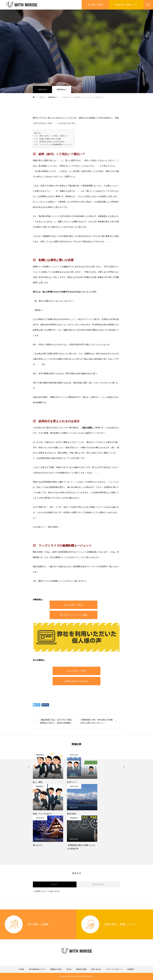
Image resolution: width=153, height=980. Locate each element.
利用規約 (131, 969)
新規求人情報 (81, 969)
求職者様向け (62, 90)
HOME (22, 969)
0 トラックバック (98, 884)
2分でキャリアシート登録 (74, 615)
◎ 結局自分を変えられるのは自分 (50, 142)
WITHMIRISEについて (37, 969)
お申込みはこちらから (76, 681)
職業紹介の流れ (56, 969)
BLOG (69, 969)
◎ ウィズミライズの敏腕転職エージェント (54, 144)
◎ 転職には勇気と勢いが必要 (48, 139)
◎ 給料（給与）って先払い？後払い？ (52, 136)
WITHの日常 (74, 755)
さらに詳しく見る (74, 605)
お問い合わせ (96, 969)
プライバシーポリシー (114, 969)
